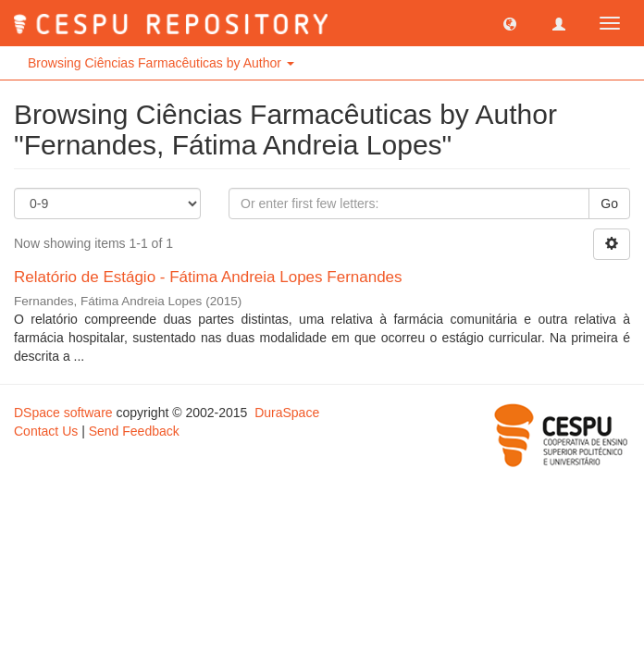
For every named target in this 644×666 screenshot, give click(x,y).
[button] (510, 23)
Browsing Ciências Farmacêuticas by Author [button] (161, 63)
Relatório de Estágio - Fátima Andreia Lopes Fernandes (208, 277)
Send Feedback (134, 431)
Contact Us (46, 431)
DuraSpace (287, 413)
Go (609, 203)
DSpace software (63, 413)
